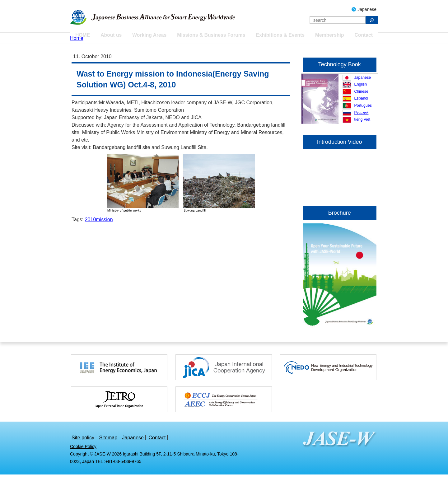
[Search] (338, 20)
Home (77, 50)
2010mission (99, 231)
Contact (363, 37)
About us (114, 37)
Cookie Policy (83, 458)
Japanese (367, 9)
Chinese (361, 103)
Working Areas (153, 37)
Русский (362, 124)
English (361, 96)
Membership (328, 37)
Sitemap (108, 449)
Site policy (83, 449)
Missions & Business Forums (213, 37)
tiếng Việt (362, 131)
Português (363, 117)
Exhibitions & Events (279, 37)
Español (361, 110)
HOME (84, 37)
